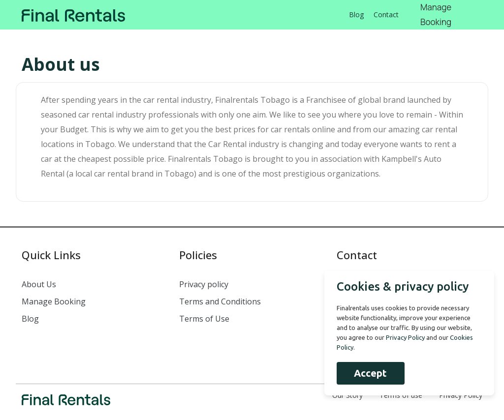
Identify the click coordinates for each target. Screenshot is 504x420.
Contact (386, 15)
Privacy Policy (461, 395)
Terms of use (401, 395)
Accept (370, 373)
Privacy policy (204, 284)
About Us (39, 284)
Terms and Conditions (220, 301)
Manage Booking (54, 301)
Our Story (347, 395)
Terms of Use (204, 319)
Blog (356, 15)
